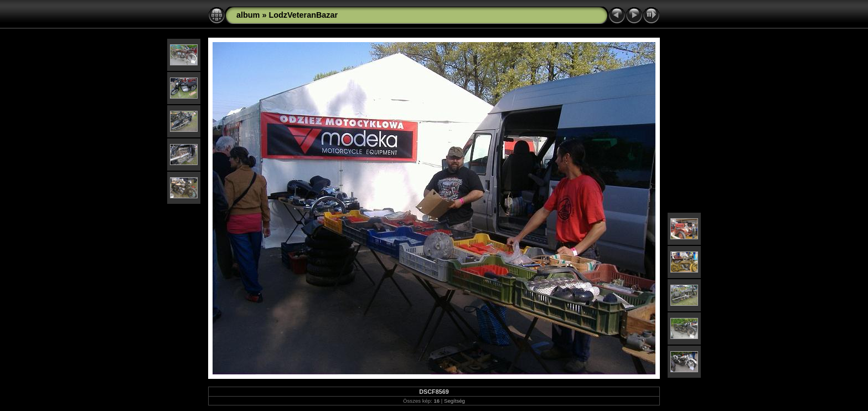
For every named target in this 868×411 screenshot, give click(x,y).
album (248, 15)
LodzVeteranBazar (303, 15)
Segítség (454, 401)
